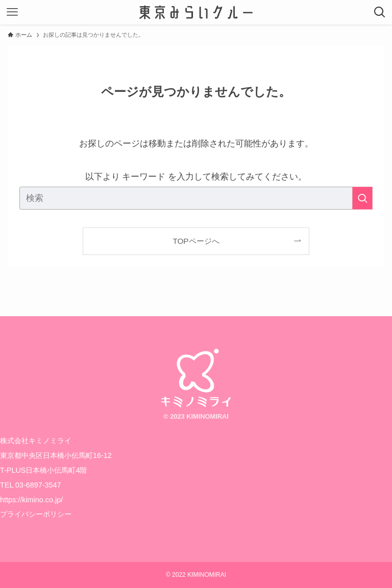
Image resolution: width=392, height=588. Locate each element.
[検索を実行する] (362, 198)
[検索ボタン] (380, 12)
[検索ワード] (196, 198)
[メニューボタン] (12, 12)
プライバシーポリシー (36, 514)
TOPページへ (196, 241)
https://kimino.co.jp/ (31, 500)
